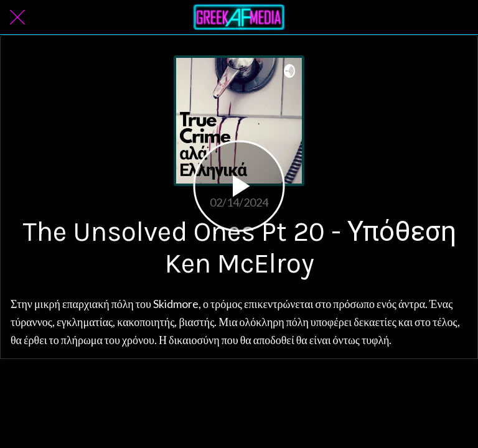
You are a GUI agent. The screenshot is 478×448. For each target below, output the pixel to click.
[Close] (17, 17)
